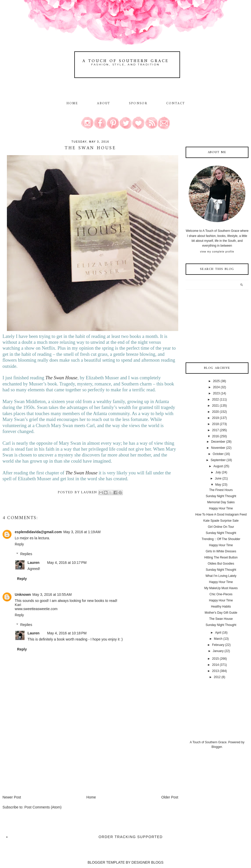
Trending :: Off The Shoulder (221, 539)
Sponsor (138, 104)
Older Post (170, 797)
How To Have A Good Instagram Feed (221, 515)
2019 (216, 418)
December (218, 442)
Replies (26, 554)
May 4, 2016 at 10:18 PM (67, 633)
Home (72, 104)
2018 (216, 424)
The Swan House (61, 378)
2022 (216, 399)
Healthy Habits (221, 607)
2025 (216, 381)
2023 (216, 393)
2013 (216, 671)
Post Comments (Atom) (43, 807)
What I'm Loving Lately (221, 576)
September (218, 460)
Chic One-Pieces (221, 594)
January (218, 651)
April (218, 633)
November (218, 448)
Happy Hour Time (221, 508)
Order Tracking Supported (131, 837)
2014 (216, 665)
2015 (216, 659)
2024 (216, 387)
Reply (19, 544)
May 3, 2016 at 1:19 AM (82, 532)
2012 (217, 677)
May (218, 485)
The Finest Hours (221, 490)
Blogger (217, 747)
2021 (216, 406)
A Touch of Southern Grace (126, 61)
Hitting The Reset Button (221, 557)
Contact (176, 104)
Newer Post (12, 797)
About (104, 104)
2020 (216, 412)
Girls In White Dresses (221, 551)
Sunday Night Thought (221, 496)
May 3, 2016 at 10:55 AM (52, 595)
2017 (216, 430)
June (218, 478)
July (218, 472)
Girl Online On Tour (221, 527)
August (218, 466)
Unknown (23, 595)
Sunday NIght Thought (221, 625)
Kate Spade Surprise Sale (221, 521)
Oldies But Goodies (221, 564)
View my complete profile (217, 252)
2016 (216, 436)
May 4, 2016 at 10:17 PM (67, 563)
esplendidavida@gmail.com (38, 532)
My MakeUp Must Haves (221, 588)
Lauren (34, 563)
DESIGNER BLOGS (147, 862)
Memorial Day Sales (221, 502)
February (218, 645)
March (218, 639)
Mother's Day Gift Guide (221, 613)
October (218, 454)
